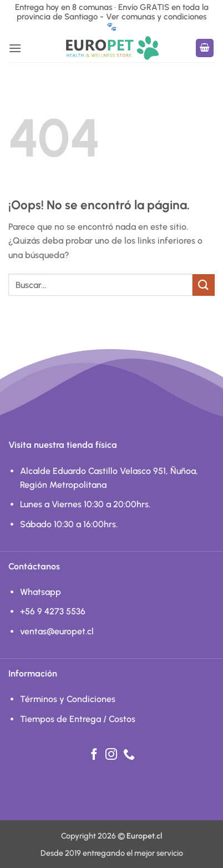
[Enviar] (204, 285)
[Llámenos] (129, 755)
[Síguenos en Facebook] (94, 755)
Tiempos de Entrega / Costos (78, 719)
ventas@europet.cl (57, 631)
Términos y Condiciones (68, 699)
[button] (15, 48)
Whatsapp (40, 592)
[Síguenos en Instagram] (111, 755)
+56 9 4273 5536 (53, 611)
